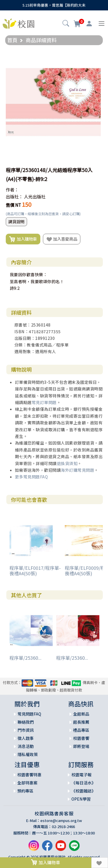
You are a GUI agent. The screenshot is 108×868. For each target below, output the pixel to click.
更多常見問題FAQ (32, 477)
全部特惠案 (27, 783)
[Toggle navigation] (102, 24)
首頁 (12, 40)
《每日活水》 (84, 783)
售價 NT (13, 205)
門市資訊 (26, 730)
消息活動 (26, 746)
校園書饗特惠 (29, 775)
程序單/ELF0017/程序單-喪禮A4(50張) (35, 571)
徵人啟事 (26, 738)
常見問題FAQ (29, 714)
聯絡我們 (26, 722)
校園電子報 (82, 775)
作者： (12, 190)
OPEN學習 (81, 799)
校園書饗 (81, 738)
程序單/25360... (25, 658)
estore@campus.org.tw (61, 820)
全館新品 (81, 714)
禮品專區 (81, 730)
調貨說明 (16, 222)
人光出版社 (35, 197)
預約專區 (25, 791)
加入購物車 (23, 239)
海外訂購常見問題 (77, 470)
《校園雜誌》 (84, 791)
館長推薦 (81, 722)
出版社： (14, 197)
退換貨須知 (67, 463)
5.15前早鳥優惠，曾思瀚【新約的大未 (54, 5)
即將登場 (81, 746)
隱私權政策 (28, 754)
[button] (66, 24)
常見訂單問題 (44, 402)
